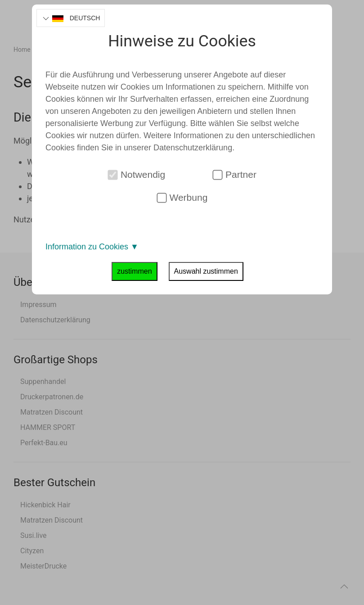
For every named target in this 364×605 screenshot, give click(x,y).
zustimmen (134, 271)
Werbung (182, 198)
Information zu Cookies (92, 247)
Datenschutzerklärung (193, 148)
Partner (235, 175)
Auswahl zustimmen (206, 271)
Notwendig (137, 175)
